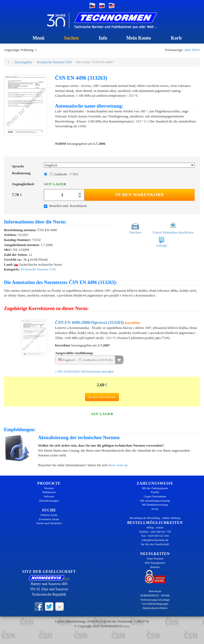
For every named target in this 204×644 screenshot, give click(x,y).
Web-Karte (155, 591)
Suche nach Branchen (49, 523)
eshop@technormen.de (155, 540)
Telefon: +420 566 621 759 (155, 532)
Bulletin (155, 567)
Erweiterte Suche (49, 519)
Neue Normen (155, 558)
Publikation (49, 492)
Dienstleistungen (49, 501)
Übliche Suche (49, 515)
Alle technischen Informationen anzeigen (84, 371)
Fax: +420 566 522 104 (155, 536)
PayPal (155, 492)
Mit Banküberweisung (155, 505)
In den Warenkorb (140, 195)
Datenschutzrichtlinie (155, 608)
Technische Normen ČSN (54, 62)
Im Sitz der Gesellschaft (155, 544)
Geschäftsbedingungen (155, 604)
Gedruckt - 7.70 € (64, 174)
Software (49, 496)
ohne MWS (192, 50)
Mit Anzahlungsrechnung (155, 501)
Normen (49, 488)
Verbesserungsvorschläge (155, 600)
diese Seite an (118, 465)
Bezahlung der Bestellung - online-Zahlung (155, 518)
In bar (155, 509)
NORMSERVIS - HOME (155, 595)
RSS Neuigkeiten (155, 563)
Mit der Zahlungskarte (155, 488)
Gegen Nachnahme (155, 496)
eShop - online (155, 527)
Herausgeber (23, 62)
